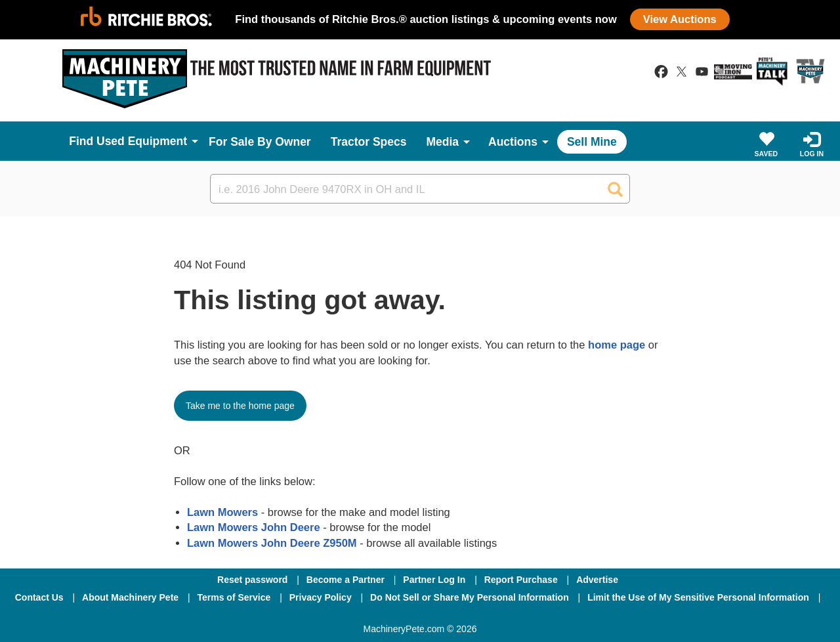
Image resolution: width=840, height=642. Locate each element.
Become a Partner (346, 580)
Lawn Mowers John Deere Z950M (272, 543)
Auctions (513, 142)
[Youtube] (488, 615)
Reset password (252, 580)
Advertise (597, 580)
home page (617, 345)
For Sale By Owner (260, 142)
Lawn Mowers (222, 512)
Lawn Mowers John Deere (254, 527)
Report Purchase (521, 580)
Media (442, 142)
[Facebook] (350, 615)
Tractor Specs (369, 142)
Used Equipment (142, 141)
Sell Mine (592, 142)
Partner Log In (434, 580)
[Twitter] (421, 615)
